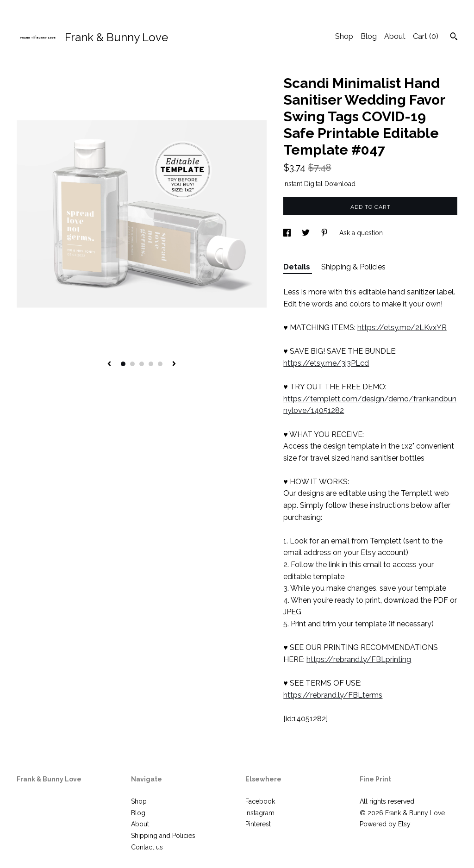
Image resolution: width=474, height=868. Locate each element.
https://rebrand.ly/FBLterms (333, 695)
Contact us (147, 847)
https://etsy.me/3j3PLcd (326, 363)
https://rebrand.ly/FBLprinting (359, 659)
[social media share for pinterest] (325, 233)
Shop (344, 36)
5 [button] (160, 364)
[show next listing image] (174, 364)
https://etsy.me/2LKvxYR (402, 328)
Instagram (260, 813)
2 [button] (132, 364)
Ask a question (361, 233)
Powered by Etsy (385, 824)
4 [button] (151, 364)
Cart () (426, 36)
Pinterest (258, 824)
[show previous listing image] (109, 364)
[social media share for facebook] (288, 233)
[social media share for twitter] (307, 233)
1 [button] (123, 364)
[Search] (454, 37)
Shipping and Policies (163, 836)
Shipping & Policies (353, 267)
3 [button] (142, 364)
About (395, 36)
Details (298, 267)
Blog (369, 36)
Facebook (260, 801)
